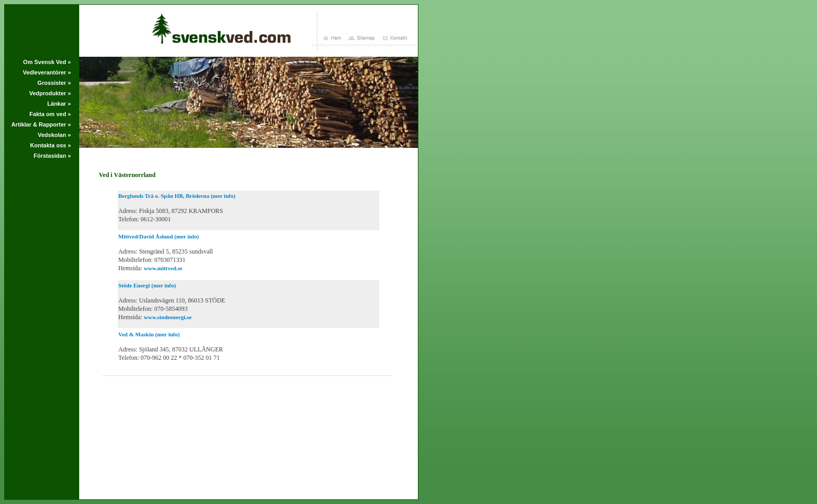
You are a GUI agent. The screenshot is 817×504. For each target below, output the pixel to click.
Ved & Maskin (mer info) (149, 334)
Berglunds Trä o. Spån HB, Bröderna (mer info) (177, 196)
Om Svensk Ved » (47, 62)
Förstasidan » (53, 156)
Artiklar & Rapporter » (41, 124)
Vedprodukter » (50, 93)
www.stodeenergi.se (168, 317)
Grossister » (54, 83)
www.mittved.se (163, 268)
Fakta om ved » (50, 114)
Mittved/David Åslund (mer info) (159, 236)
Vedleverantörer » (47, 72)
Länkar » (59, 104)
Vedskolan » (54, 135)
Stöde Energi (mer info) (147, 285)
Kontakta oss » (51, 145)
